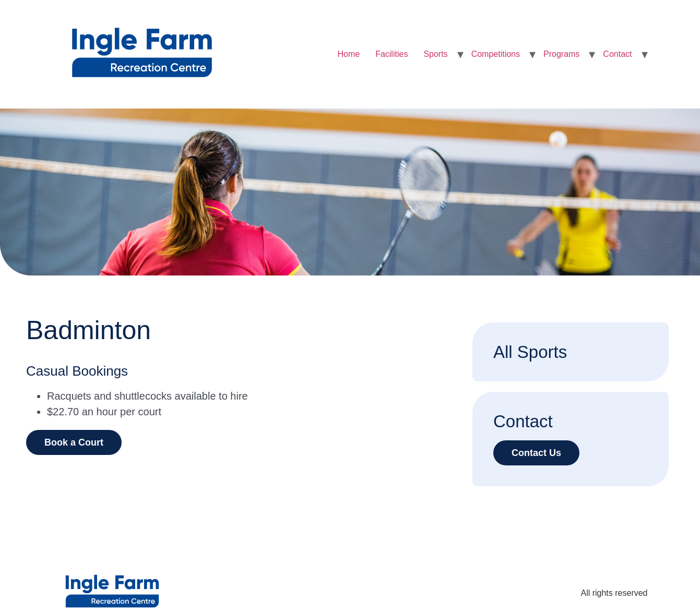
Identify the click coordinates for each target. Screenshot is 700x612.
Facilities (391, 54)
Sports (435, 54)
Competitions (496, 54)
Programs (561, 54)
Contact (617, 54)
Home (348, 54)
